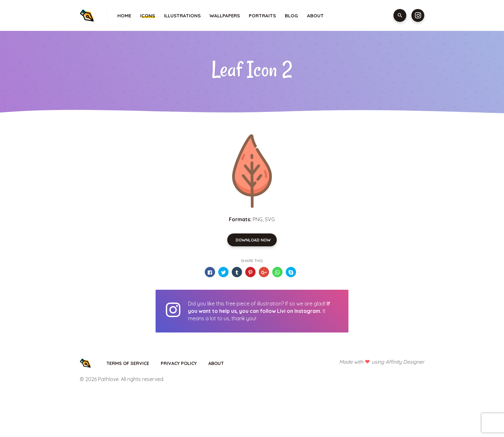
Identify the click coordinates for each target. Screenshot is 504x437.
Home (124, 16)
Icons (148, 16)
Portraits (262, 16)
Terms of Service (128, 363)
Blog (291, 16)
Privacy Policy (179, 363)
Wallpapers (225, 16)
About (315, 16)
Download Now (253, 240)
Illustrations (182, 16)
